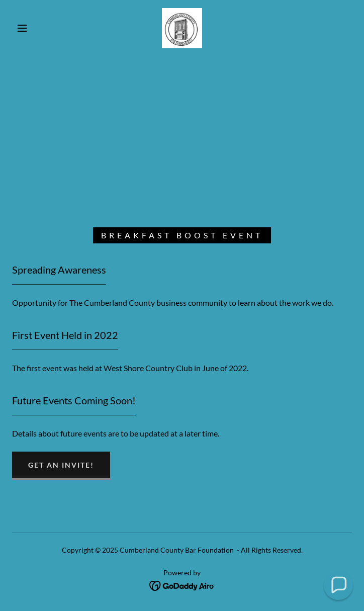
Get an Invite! (61, 465)
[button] (29, 28)
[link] (182, 28)
